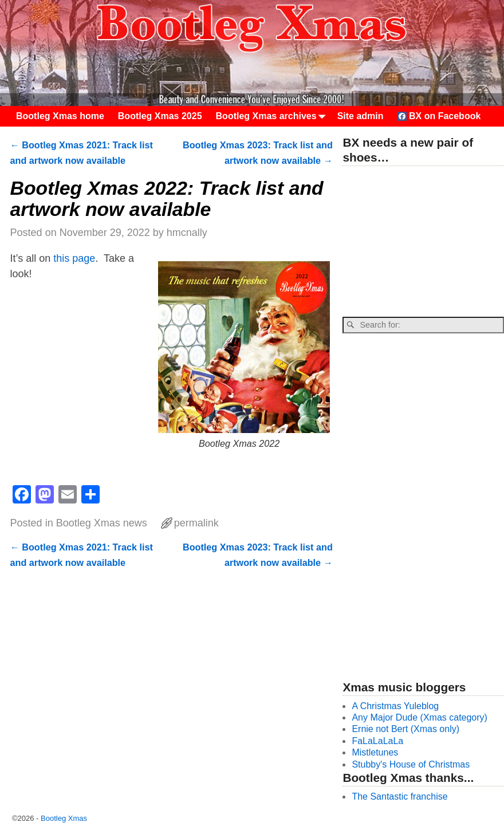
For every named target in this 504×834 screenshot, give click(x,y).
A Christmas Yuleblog (395, 706)
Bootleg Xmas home (60, 116)
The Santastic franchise (399, 796)
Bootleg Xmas (64, 818)
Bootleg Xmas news (102, 523)
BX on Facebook (439, 116)
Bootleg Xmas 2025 (160, 116)
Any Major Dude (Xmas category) (420, 717)
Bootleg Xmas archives (273, 116)
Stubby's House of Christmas (411, 764)
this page (74, 258)
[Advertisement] (423, 242)
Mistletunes (375, 752)
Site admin (361, 116)
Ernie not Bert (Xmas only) (405, 729)
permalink (196, 523)
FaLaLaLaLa (377, 741)
